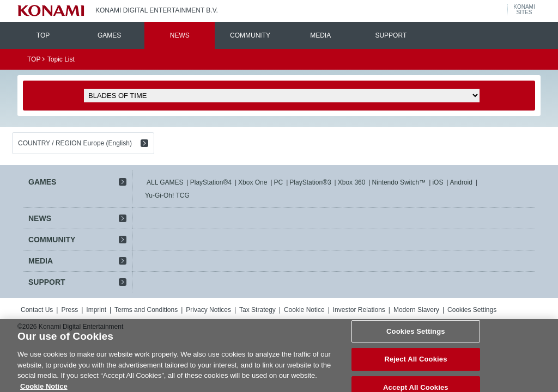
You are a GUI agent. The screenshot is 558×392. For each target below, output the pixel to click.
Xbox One (253, 182)
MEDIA (320, 35)
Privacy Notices (208, 310)
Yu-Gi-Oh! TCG (167, 195)
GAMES (109, 35)
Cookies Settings (472, 310)
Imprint (96, 310)
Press (69, 310)
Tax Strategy (257, 310)
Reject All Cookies (416, 369)
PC (279, 182)
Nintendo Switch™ (399, 182)
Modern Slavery (416, 310)
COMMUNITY (250, 35)
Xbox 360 (352, 182)
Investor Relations (359, 310)
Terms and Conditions (146, 310)
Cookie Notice (304, 310)
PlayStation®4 (211, 182)
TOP (43, 35)
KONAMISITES (524, 10)
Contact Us (37, 310)
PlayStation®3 (310, 182)
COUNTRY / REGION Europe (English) (75, 143)
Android (461, 182)
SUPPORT (391, 35)
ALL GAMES (165, 182)
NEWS (180, 35)
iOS (438, 182)
